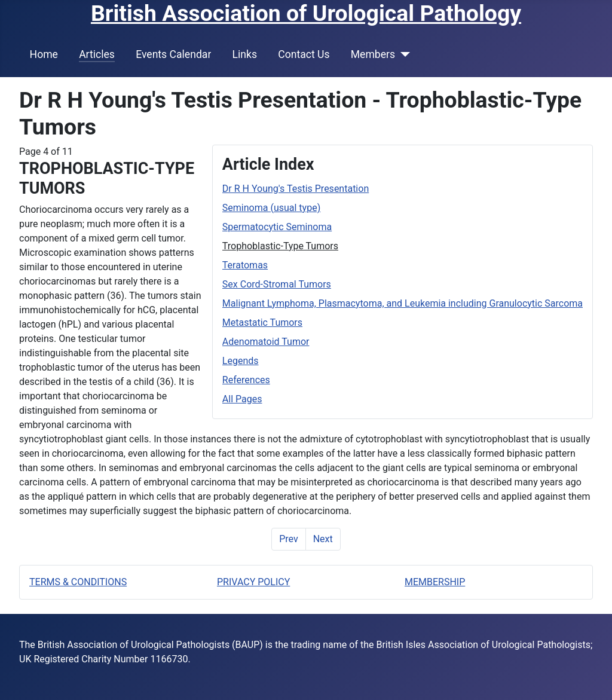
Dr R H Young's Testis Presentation (296, 189)
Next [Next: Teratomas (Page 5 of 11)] (323, 539)
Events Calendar (173, 54)
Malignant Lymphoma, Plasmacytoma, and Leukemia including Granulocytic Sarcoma (403, 303)
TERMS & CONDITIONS (78, 582)
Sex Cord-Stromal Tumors (277, 284)
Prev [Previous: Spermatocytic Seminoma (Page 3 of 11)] (289, 539)
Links (245, 54)
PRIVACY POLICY (253, 582)
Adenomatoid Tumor (266, 342)
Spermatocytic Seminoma (277, 227)
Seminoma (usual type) (271, 208)
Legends (241, 361)
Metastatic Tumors (262, 323)
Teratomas (245, 265)
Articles (97, 54)
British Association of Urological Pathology (306, 13)
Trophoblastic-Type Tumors (280, 246)
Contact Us (304, 54)
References (246, 380)
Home (44, 54)
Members (373, 54)
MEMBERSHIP (435, 582)
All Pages (242, 399)
